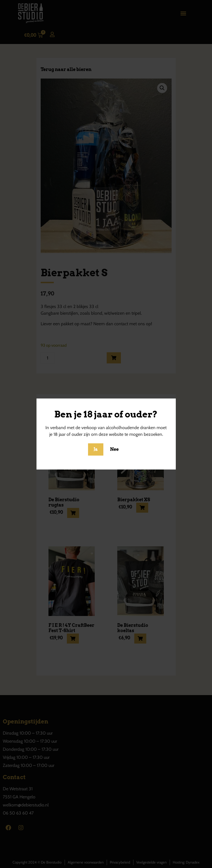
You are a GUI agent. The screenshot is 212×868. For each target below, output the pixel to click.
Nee (114, 449)
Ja (96, 449)
